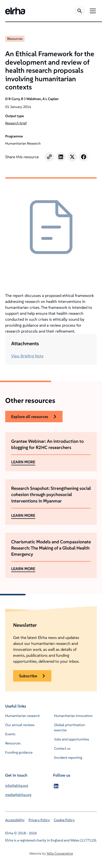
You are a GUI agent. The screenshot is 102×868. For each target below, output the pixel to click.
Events (10, 734)
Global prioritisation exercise (70, 727)
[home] (15, 11)
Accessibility (15, 820)
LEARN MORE (23, 462)
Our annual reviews (20, 725)
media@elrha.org (18, 795)
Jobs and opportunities (72, 739)
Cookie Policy (64, 820)
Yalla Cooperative (60, 853)
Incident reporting (68, 758)
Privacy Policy (39, 820)
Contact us (62, 748)
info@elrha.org (17, 786)
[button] (92, 11)
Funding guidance (19, 752)
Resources (15, 39)
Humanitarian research (23, 716)
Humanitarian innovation (73, 716)
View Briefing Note (27, 356)
